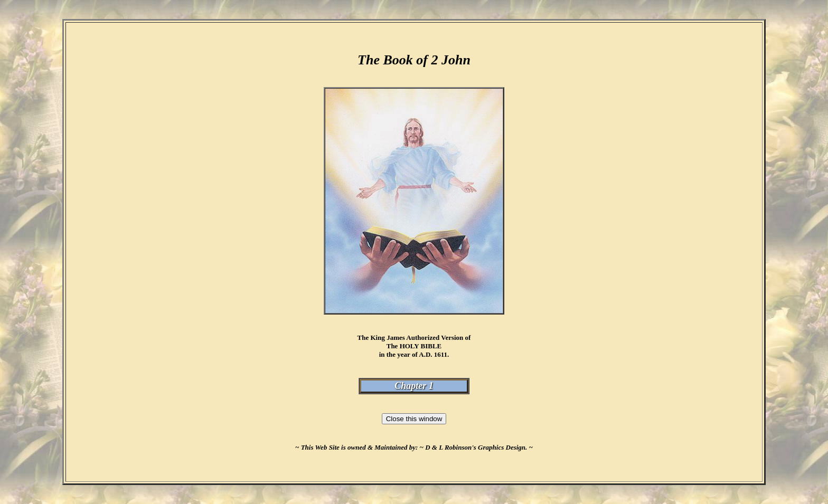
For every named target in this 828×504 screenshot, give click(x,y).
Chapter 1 (414, 386)
